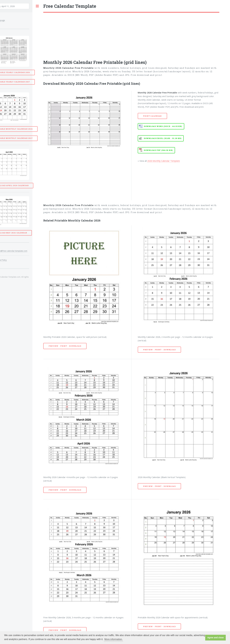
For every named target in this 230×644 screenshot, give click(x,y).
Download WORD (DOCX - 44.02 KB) (163, 126)
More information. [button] (113, 639)
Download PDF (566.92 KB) (158, 150)
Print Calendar (152, 116)
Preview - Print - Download (65, 346)
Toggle (37, 6)
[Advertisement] (131, 35)
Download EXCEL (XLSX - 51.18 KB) (163, 138)
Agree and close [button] (216, 638)
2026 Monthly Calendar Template (164, 161)
